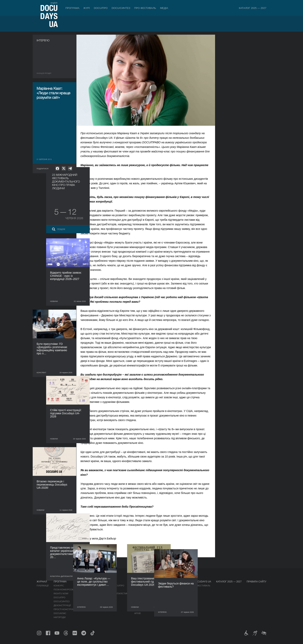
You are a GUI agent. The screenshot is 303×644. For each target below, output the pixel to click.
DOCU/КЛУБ (188, 590)
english (54, 3)
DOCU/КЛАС (60, 613)
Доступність (142, 601)
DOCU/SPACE (189, 594)
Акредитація (167, 590)
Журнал (42, 582)
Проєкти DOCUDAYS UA (196, 582)
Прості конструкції (65, 609)
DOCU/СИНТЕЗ (121, 8)
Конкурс (59, 586)
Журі (87, 8)
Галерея (165, 594)
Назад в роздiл (44, 73)
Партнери (140, 597)
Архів (137, 613)
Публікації (43, 586)
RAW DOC (87, 590)
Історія (139, 609)
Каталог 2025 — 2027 (253, 8)
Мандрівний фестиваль (196, 586)
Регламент (141, 586)
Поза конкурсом (64, 590)
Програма (72, 8)
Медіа (164, 8)
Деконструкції (62, 605)
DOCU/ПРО (101, 8)
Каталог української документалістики (105, 594)
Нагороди (60, 617)
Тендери (139, 605)
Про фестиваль (145, 8)
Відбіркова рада (144, 590)
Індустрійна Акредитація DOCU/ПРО (103, 586)
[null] (57, 168)
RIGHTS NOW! (61, 594)
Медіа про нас (168, 586)
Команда (140, 594)
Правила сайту (256, 582)
